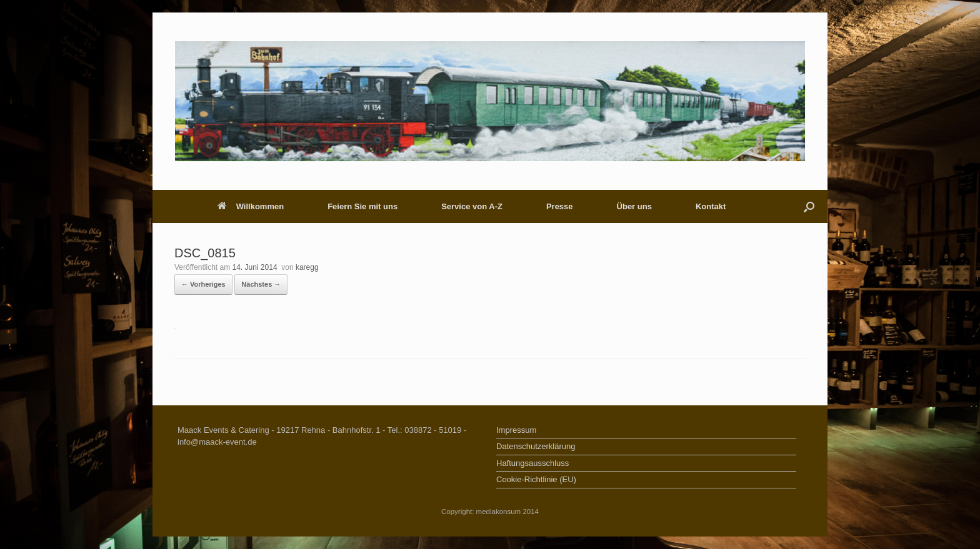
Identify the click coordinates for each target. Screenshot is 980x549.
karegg (307, 267)
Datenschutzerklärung (536, 446)
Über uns (634, 206)
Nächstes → (261, 284)
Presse (560, 206)
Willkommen (251, 206)
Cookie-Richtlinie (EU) (536, 479)
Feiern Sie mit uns (362, 206)
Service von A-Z (472, 206)
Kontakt (711, 206)
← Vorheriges (203, 284)
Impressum (516, 430)
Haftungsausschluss (532, 463)
